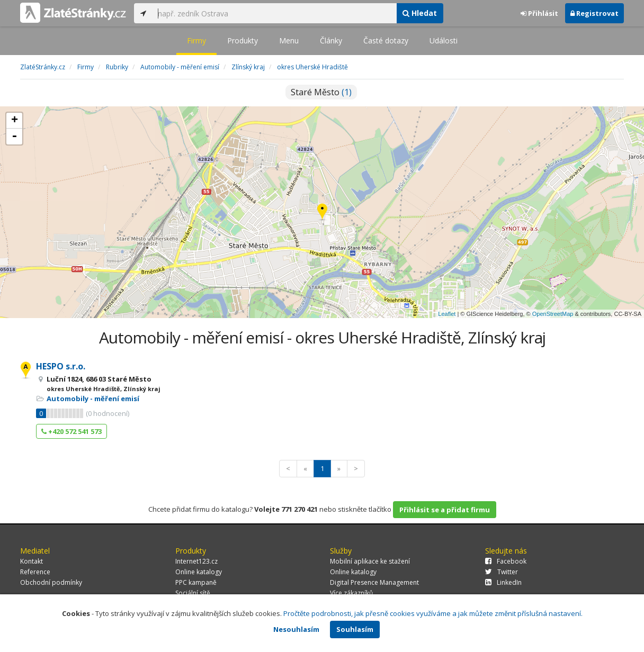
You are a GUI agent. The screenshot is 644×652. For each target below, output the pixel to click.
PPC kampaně (196, 582)
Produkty (243, 40)
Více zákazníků (351, 593)
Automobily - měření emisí (93, 399)
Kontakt (32, 561)
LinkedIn (503, 582)
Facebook (506, 561)
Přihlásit (539, 13)
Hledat (420, 13)
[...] (274, 13)
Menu (289, 40)
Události (444, 40)
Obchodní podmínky (51, 582)
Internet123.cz (196, 561)
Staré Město (321, 92)
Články (331, 40)
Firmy (196, 40)
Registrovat (594, 13)
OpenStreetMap (553, 314)
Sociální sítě (193, 593)
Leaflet (447, 314)
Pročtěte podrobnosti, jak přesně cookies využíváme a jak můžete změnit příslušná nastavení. (433, 613)
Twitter (502, 572)
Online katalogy (199, 572)
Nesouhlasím (296, 629)
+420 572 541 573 (71, 431)
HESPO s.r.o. (61, 366)
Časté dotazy (386, 40)
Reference (35, 572)
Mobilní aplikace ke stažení (370, 561)
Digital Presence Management (374, 582)
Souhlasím (355, 629)
